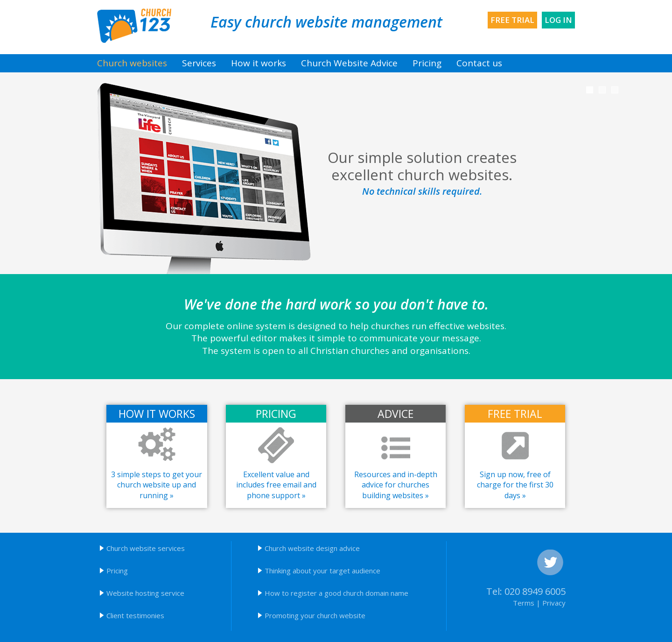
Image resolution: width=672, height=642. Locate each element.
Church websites (132, 63)
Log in (558, 20)
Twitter (550, 563)
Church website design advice (312, 548)
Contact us (479, 63)
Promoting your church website (315, 615)
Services (199, 63)
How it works (259, 63)
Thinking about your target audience (322, 571)
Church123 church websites (134, 26)
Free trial (512, 20)
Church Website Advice (349, 63)
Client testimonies (135, 615)
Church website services (146, 548)
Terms (524, 603)
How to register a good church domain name (336, 593)
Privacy (554, 603)
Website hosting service (145, 593)
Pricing (427, 63)
